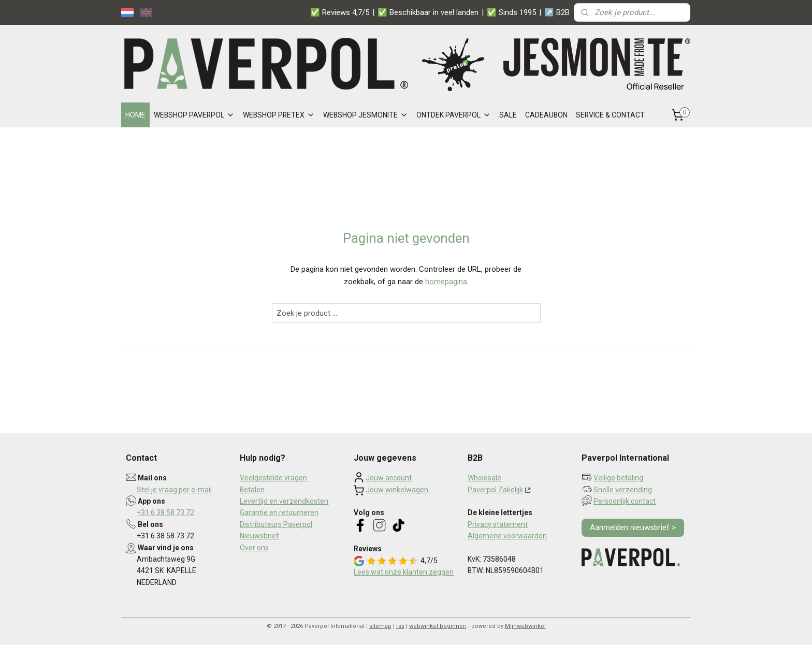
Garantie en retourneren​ (279, 512)
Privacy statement (498, 524)
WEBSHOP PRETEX (279, 115)
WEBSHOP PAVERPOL (194, 115)
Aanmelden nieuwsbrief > (633, 527)
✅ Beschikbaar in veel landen (428, 12)
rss (400, 626)
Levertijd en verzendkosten (284, 501)
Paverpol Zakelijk (495, 490)
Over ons (254, 548)
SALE (508, 115)
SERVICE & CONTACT (610, 115)
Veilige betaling (618, 478)
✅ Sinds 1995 (511, 12)
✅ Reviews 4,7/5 (340, 12)
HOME (135, 115)
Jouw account (389, 478)
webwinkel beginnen (438, 626)
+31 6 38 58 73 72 (165, 512)
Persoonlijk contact (625, 501)
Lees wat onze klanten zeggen (404, 572)
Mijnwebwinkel (525, 626)
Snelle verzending (623, 490)
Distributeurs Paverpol (276, 524)
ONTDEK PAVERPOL (454, 115)
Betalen (252, 490)
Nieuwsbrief (259, 536)
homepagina (446, 282)
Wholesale (484, 478)
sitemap (380, 626)
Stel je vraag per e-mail (174, 490)
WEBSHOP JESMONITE (366, 115)
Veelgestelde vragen (273, 478)
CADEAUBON (546, 115)
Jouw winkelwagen (397, 490)
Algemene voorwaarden (507, 536)
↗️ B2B (557, 12)
